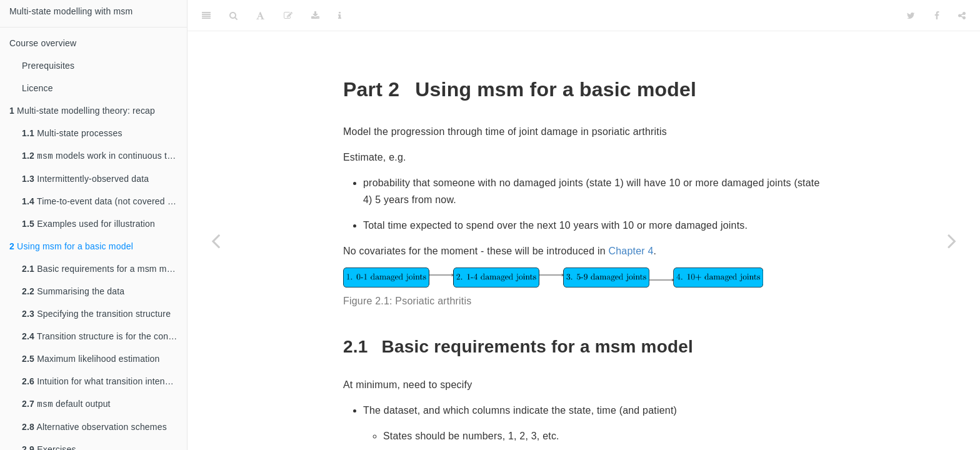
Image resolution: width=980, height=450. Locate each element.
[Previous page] (216, 241)
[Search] (233, 16)
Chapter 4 (631, 251)
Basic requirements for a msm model (103, 270)
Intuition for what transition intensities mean (104, 382)
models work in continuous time (102, 157)
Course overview (43, 43)
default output (66, 406)
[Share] (962, 16)
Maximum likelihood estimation (91, 360)
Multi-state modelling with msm (71, 11)
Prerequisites (48, 66)
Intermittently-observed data (85, 180)
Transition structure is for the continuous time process (104, 337)
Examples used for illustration (88, 225)
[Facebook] (937, 16)
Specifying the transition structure (96, 315)
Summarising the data (73, 292)
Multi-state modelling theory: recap (82, 111)
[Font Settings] (260, 16)
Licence (37, 88)
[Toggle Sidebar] (206, 16)
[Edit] (288, 16)
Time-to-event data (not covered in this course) (104, 202)
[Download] (315, 16)
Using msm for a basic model (71, 247)
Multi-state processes (72, 133)
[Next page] (952, 241)
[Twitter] (911, 16)
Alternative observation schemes (94, 429)
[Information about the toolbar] (340, 16)
